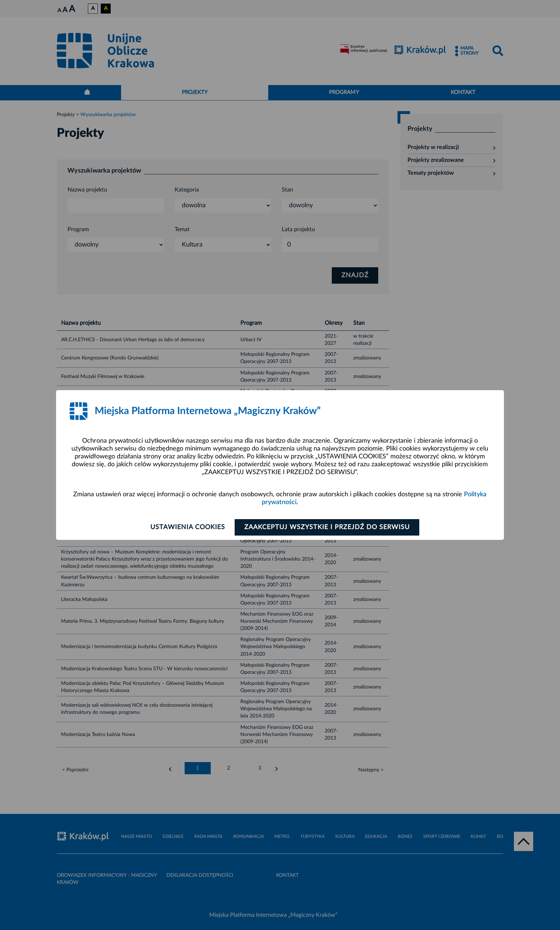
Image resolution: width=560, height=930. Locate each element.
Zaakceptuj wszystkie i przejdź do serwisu (327, 527)
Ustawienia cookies (188, 527)
